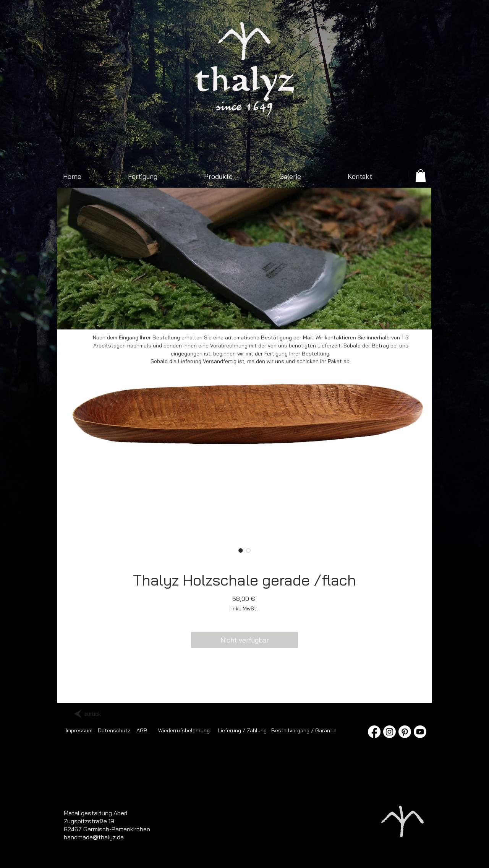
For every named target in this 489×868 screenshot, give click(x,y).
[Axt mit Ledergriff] (227, 317)
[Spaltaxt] (306, 317)
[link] (421, 176)
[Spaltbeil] (218, 317)
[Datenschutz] (114, 730)
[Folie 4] (253, 317)
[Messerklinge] (350, 317)
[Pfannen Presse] (279, 317)
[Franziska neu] (165, 317)
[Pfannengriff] (297, 317)
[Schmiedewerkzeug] (288, 317)
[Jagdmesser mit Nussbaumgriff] (236, 317)
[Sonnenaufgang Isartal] (192, 317)
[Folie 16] (262, 317)
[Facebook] (374, 732)
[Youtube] (420, 732)
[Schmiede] (209, 317)
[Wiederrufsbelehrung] (184, 730)
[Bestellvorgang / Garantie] (304, 730)
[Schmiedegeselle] (332, 317)
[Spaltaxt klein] (156, 317)
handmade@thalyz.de (94, 837)
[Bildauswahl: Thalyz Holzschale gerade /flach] (241, 550)
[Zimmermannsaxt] (200, 317)
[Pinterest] (405, 732)
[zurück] (92, 714)
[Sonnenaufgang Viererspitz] (148, 317)
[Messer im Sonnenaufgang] (323, 317)
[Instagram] (389, 732)
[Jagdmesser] (315, 317)
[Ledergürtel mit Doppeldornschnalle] (341, 317)
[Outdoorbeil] (139, 317)
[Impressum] (79, 730)
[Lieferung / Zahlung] (242, 730)
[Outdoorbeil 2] (174, 317)
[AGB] (142, 730)
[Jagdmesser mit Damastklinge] (183, 317)
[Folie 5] (271, 317)
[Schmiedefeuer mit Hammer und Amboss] (244, 317)
